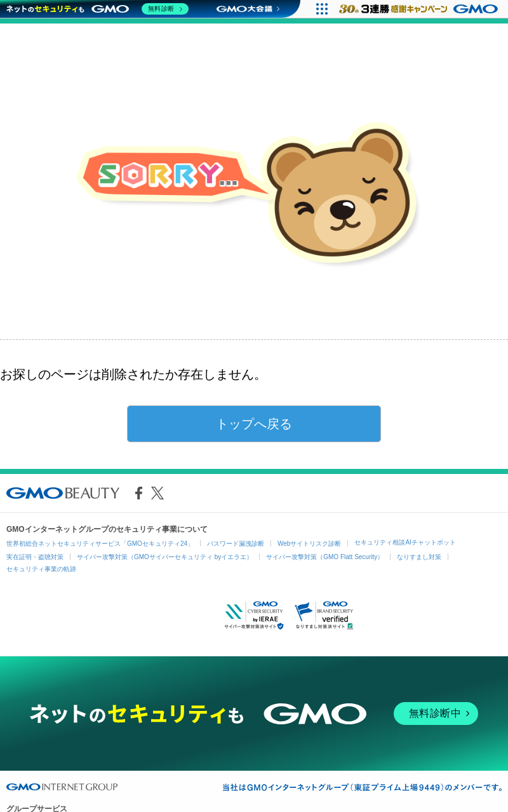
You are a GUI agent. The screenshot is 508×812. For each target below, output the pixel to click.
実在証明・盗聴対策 (35, 557)
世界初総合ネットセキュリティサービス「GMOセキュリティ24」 (100, 544)
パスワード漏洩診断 (236, 544)
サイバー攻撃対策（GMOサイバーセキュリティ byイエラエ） (165, 557)
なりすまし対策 (419, 557)
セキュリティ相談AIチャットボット (405, 542)
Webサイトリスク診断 (309, 544)
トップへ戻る (254, 424)
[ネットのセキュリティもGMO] (97, 9)
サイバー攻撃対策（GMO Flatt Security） (325, 557)
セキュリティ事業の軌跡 (41, 569)
